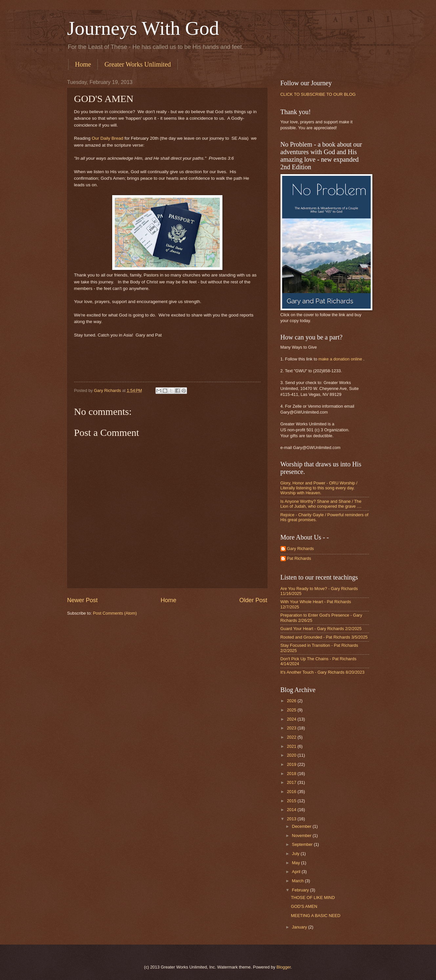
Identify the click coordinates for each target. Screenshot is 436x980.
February (301, 890)
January (300, 927)
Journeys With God (143, 28)
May (297, 863)
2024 (292, 719)
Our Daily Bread (108, 138)
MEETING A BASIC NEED (316, 916)
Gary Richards (301, 549)
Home (83, 64)
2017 (292, 782)
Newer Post (83, 600)
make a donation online (340, 359)
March (298, 881)
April (297, 872)
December (302, 826)
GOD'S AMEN (304, 906)
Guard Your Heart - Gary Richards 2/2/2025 (321, 629)
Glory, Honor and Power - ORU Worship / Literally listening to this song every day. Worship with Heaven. (319, 488)
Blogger (284, 967)
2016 (292, 792)
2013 (292, 819)
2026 (292, 701)
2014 (292, 810)
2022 (292, 737)
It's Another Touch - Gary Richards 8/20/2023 (322, 672)
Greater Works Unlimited (137, 64)
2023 (292, 728)
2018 (292, 774)
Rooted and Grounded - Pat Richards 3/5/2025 (324, 637)
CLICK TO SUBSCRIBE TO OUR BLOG (318, 94)
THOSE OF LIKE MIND (313, 898)
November (302, 836)
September (303, 844)
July (296, 854)
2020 (292, 755)
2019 (292, 764)
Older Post (253, 600)
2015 (292, 801)
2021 (292, 746)
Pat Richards (299, 558)
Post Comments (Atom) (115, 613)
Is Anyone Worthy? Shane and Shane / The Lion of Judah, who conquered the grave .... (321, 504)
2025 (292, 710)
